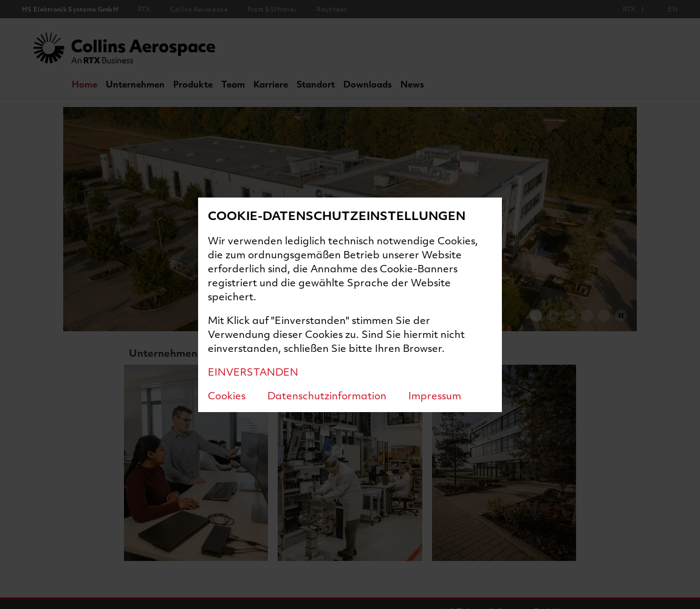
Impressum (435, 395)
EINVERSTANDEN (253, 372)
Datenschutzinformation (327, 395)
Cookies (227, 395)
